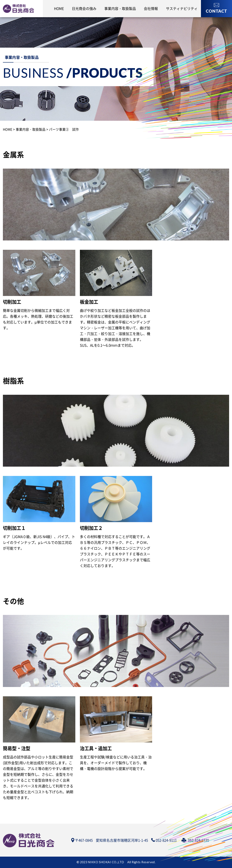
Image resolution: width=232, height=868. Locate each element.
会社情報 (151, 8)
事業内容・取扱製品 (120, 8)
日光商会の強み (84, 8)
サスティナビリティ (182, 8)
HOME (59, 8)
